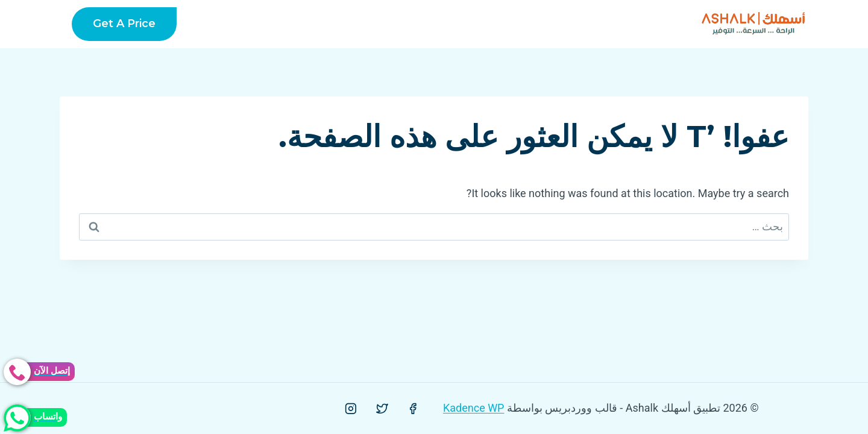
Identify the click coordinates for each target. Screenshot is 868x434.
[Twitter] (382, 409)
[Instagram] (351, 409)
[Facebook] (413, 409)
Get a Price (124, 24)
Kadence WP (473, 408)
